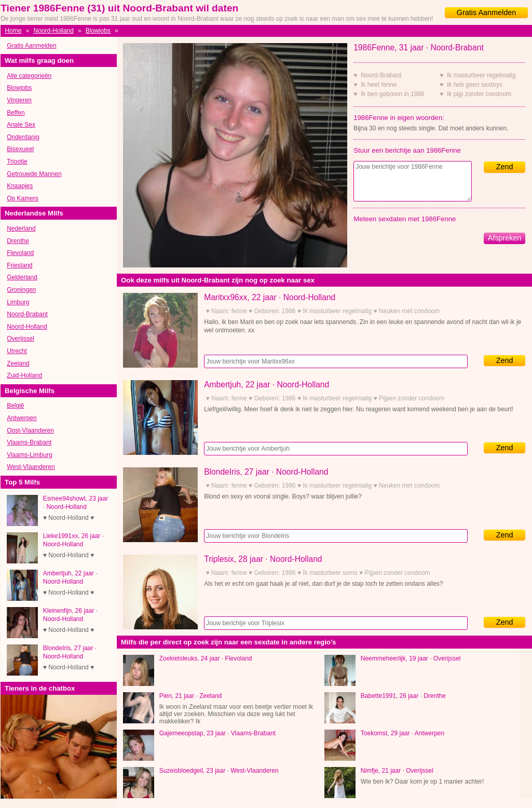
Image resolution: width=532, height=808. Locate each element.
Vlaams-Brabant (29, 442)
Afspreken (505, 238)
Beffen (16, 113)
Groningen (21, 290)
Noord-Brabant (27, 314)
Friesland (19, 265)
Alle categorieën (29, 76)
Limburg (18, 302)
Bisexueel (20, 149)
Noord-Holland (54, 31)
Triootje (17, 161)
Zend (505, 167)
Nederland (21, 228)
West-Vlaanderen (31, 467)
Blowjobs (98, 31)
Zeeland (18, 363)
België (15, 406)
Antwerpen (22, 418)
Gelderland (22, 277)
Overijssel (21, 339)
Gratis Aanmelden (486, 12)
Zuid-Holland (24, 375)
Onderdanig (23, 137)
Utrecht (17, 351)
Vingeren (19, 100)
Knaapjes (20, 186)
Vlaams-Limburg (29, 455)
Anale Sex (21, 125)
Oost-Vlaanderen (30, 430)
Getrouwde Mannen (34, 174)
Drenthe (18, 241)
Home (13, 31)
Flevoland (20, 253)
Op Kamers (23, 198)
